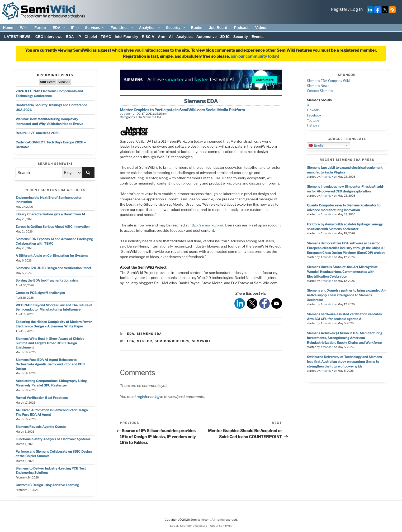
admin (128, 114)
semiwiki (201, 341)
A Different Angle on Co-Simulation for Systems (52, 256)
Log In (356, 9)
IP (75, 28)
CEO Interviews (49, 37)
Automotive (207, 37)
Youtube (313, 120)
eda (131, 341)
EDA (59, 28)
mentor (145, 341)
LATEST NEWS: (18, 37)
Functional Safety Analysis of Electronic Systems (53, 439)
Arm (162, 37)
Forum (40, 28)
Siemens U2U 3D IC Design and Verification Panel (53, 268)
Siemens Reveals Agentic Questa (41, 427)
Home (8, 28)
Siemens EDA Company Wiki (328, 81)
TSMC (106, 37)
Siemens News (318, 86)
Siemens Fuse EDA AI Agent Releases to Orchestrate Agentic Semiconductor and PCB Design (50, 364)
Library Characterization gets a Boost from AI (50, 214)
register (143, 397)
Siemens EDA (152, 117)
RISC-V (148, 37)
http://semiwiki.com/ (206, 225)
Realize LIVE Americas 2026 (37, 133)
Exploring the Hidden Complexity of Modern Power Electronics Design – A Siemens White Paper (54, 324)
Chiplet (91, 37)
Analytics (150, 28)
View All (64, 82)
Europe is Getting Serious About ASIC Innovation (53, 227)
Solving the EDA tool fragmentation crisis (47, 280)
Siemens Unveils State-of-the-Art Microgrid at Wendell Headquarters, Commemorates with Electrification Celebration (342, 272)
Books (197, 28)
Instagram (315, 125)
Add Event (48, 82)
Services (95, 28)
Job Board (218, 28)
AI (171, 37)
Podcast (241, 28)
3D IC (225, 37)
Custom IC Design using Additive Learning (47, 485)
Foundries (122, 28)
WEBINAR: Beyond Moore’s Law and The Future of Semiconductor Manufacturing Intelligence (54, 307)
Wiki (24, 28)
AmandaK (327, 177)
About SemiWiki (221, 526)
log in (159, 397)
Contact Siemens (320, 91)
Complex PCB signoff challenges (40, 293)
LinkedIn (313, 110)
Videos (261, 28)
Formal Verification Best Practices (42, 398)
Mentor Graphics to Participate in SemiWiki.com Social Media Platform (182, 110)
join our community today (254, 56)
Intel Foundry (127, 37)
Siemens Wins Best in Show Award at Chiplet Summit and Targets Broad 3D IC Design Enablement (50, 343)
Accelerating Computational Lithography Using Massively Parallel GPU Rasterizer (51, 383)
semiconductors (172, 341)
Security (176, 28)
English (317, 145)
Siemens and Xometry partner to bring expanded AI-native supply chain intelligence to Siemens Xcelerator (346, 295)
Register (339, 9)
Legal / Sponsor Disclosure (189, 526)
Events (258, 37)
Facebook (314, 115)
